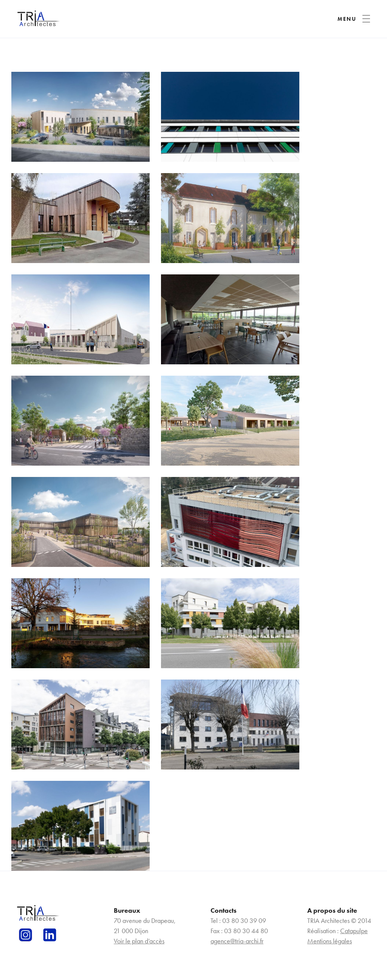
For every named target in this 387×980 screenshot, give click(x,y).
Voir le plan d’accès (139, 941)
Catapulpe (354, 931)
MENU (347, 19)
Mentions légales (330, 941)
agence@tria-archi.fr (237, 941)
